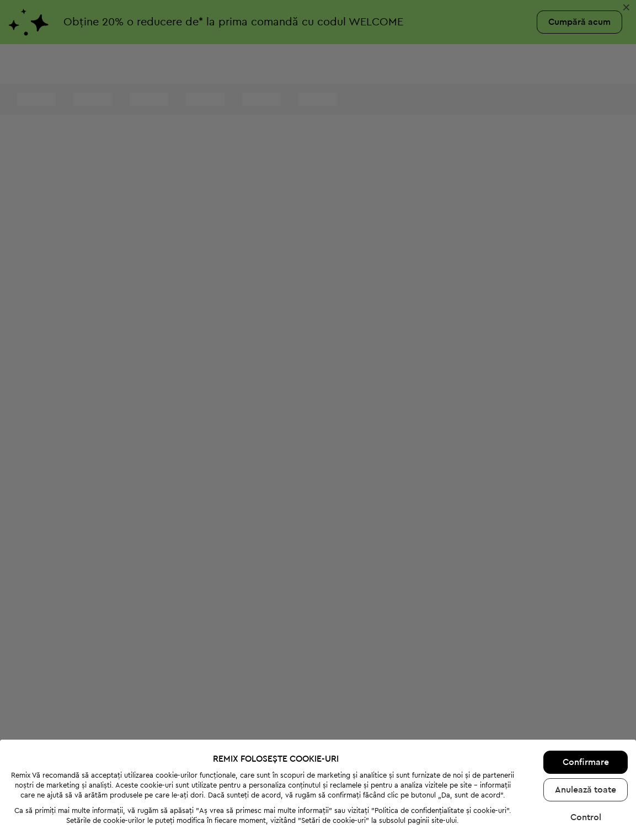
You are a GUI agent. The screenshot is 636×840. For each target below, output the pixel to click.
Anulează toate (586, 740)
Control (586, 768)
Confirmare (586, 713)
